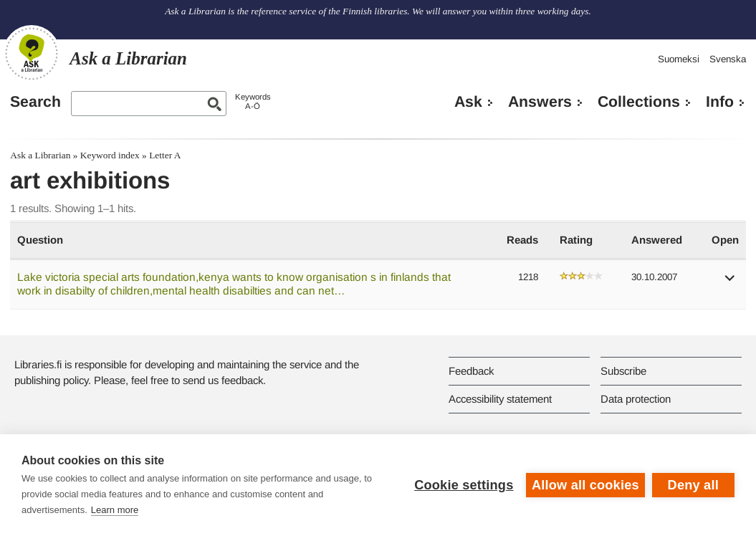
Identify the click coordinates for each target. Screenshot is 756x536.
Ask (468, 102)
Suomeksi (679, 59)
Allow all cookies (585, 485)
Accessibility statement (500, 399)
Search (35, 102)
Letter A (165, 155)
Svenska (728, 59)
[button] (730, 283)
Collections (639, 102)
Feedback (471, 371)
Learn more (115, 510)
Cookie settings (464, 485)
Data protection (636, 399)
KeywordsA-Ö (253, 101)
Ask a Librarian (40, 155)
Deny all (693, 485)
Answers (540, 102)
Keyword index (110, 155)
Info (720, 102)
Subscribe (623, 371)
